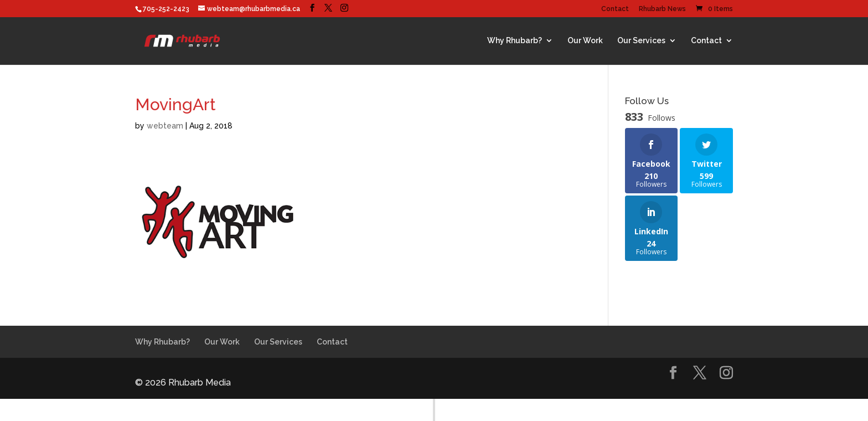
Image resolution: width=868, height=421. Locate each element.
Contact (615, 9)
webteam (165, 126)
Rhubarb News (662, 9)
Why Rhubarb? (515, 40)
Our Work (585, 40)
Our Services (641, 40)
